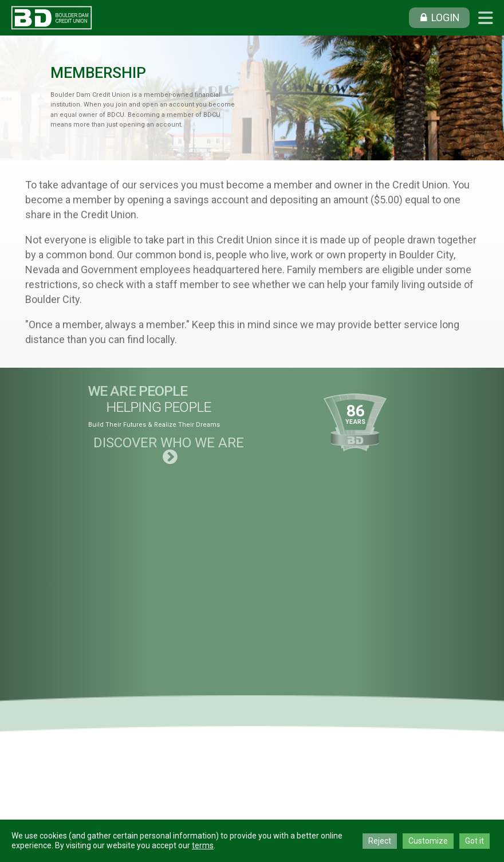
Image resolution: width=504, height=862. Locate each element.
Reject (380, 841)
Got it (475, 841)
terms (203, 845)
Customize (428, 841)
